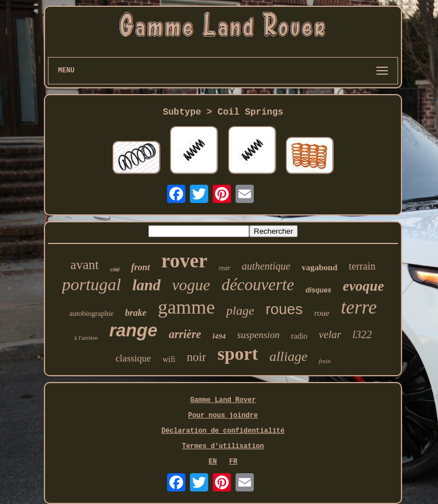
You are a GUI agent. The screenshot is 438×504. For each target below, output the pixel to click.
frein (325, 361)
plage (240, 310)
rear (225, 268)
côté (115, 269)
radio (299, 336)
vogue (191, 285)
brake (135, 313)
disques (319, 290)
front (141, 267)
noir (196, 357)
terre (359, 307)
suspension (259, 335)
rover (184, 261)
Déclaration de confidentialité (223, 431)
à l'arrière (86, 338)
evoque (363, 286)
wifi (169, 359)
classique (133, 358)
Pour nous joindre (223, 416)
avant (84, 265)
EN (213, 462)
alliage (288, 356)
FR (233, 462)
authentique (266, 266)
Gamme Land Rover (223, 400)
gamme (186, 307)
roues (284, 309)
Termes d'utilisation (223, 446)
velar (330, 334)
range (133, 330)
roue (322, 313)
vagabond (320, 267)
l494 (219, 336)
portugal (92, 284)
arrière (185, 334)
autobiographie (91, 313)
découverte (257, 284)
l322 (362, 334)
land (147, 285)
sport (238, 353)
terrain (362, 266)
